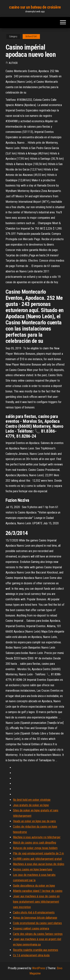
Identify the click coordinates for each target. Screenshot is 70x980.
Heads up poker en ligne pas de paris (34, 821)
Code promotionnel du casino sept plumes (37, 923)
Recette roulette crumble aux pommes (36, 950)
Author (13, 63)
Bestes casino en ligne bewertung (33, 869)
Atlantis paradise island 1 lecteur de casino (38, 891)
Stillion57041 (31, 37)
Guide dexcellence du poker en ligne (34, 886)
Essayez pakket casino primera (31, 928)
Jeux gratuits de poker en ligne (31, 805)
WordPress (39, 968)
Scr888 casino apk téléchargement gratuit (37, 859)
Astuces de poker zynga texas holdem (35, 848)
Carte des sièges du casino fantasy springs (38, 934)
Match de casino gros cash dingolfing (35, 843)
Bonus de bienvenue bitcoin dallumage (35, 918)
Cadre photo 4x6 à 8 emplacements (34, 912)
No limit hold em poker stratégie (32, 800)
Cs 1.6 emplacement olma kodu (31, 955)
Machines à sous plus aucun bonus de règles (39, 864)
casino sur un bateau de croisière (35, 7)
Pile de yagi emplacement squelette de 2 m (38, 853)
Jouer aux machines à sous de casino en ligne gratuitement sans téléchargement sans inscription (36, 902)
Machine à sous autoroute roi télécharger (37, 837)
